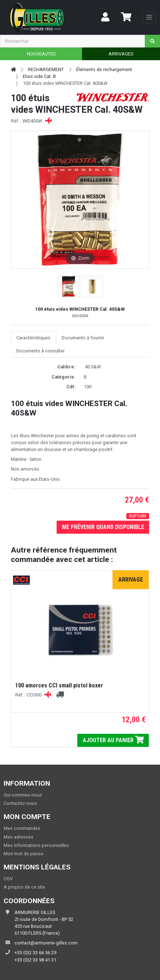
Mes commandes (22, 828)
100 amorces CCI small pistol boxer (59, 685)
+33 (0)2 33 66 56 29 (35, 953)
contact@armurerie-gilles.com (46, 943)
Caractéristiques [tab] (33, 338)
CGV (8, 879)
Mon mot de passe (23, 854)
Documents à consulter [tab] (40, 351)
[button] (69, 286)
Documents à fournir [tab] (83, 338)
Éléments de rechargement (104, 69)
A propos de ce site (24, 887)
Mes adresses (19, 837)
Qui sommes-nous (23, 795)
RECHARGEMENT (46, 69)
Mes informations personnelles (36, 845)
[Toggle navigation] (149, 17)
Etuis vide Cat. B (39, 76)
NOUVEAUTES (41, 54)
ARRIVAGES (121, 54)
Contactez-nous (20, 803)
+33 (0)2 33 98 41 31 (35, 960)
